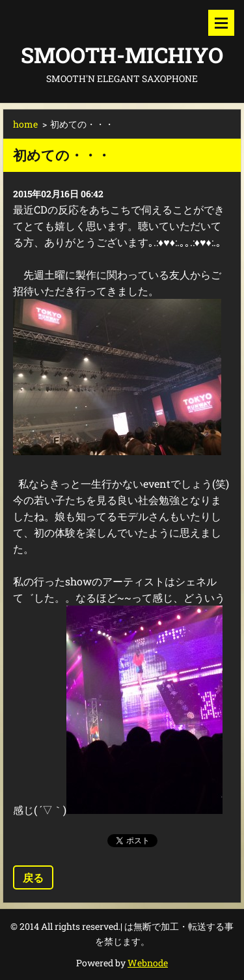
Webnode (148, 963)
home (25, 124)
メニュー (221, 23)
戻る (33, 877)
